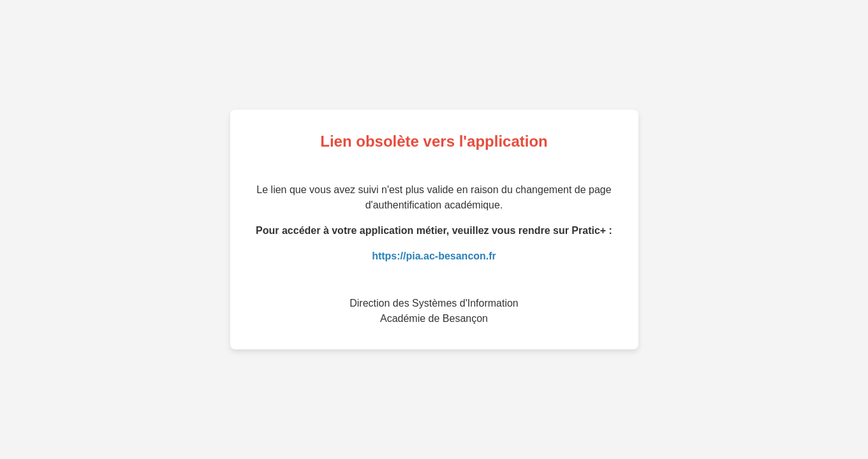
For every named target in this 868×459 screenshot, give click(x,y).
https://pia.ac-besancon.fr (434, 256)
